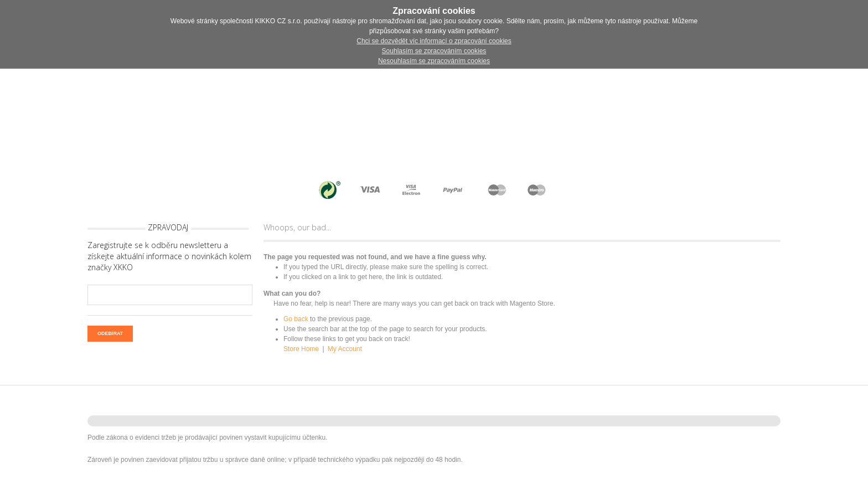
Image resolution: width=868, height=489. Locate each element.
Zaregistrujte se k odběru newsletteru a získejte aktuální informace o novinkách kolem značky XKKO (169, 256)
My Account (345, 349)
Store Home (301, 349)
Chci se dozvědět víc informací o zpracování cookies (434, 41)
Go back (296, 319)
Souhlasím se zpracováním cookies (434, 51)
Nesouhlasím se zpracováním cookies (434, 61)
